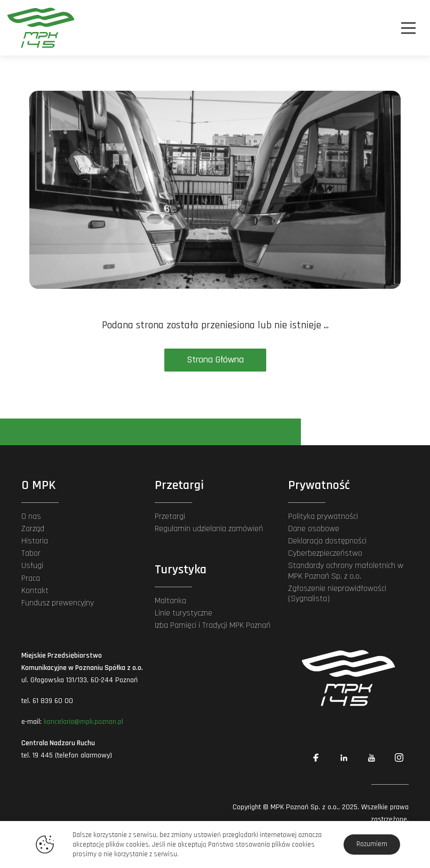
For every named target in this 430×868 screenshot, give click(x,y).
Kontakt (35, 591)
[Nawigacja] (408, 28)
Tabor (31, 553)
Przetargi (170, 516)
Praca (31, 578)
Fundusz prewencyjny (58, 603)
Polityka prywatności (323, 516)
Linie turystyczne (184, 613)
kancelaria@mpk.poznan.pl (83, 722)
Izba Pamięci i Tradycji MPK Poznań (213, 625)
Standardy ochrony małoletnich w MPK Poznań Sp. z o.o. (346, 571)
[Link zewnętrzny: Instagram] (399, 757)
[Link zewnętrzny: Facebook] (316, 757)
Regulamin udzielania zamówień (209, 529)
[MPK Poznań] (38, 28)
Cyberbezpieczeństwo (325, 553)
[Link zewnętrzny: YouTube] (371, 757)
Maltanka (170, 601)
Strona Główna (215, 360)
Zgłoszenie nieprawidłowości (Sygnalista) (337, 594)
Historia (35, 541)
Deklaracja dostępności (327, 541)
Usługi (32, 566)
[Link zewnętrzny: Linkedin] (344, 757)
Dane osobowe (314, 529)
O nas (31, 516)
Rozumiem (372, 844)
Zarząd (33, 529)
